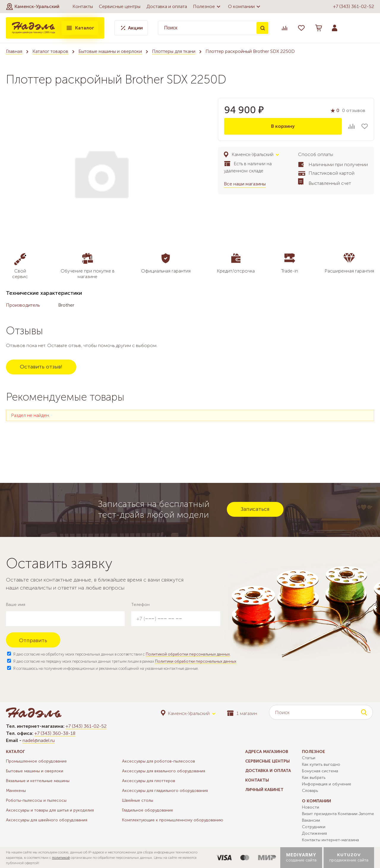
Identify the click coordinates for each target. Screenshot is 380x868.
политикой (61, 858)
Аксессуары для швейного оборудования (47, 820)
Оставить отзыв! (41, 367)
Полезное (208, 7)
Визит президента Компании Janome (338, 814)
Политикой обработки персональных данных (188, 654)
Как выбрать (314, 778)
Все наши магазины (245, 184)
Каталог (80, 28)
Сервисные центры (120, 6)
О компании (245, 7)
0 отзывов (354, 110)
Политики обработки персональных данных (196, 661)
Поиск (262, 28)
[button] (33, 7)
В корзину (283, 126)
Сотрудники (314, 827)
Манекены (16, 791)
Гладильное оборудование (148, 810)
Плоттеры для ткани (174, 51)
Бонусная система (320, 771)
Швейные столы (138, 800)
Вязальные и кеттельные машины (38, 781)
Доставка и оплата (167, 6)
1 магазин (242, 713)
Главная (14, 51)
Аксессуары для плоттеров (149, 781)
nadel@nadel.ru (39, 740)
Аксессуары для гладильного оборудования (165, 791)
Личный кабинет (264, 790)
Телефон (140, 605)
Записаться (255, 509)
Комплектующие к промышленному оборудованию (173, 820)
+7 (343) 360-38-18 (55, 733)
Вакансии (311, 820)
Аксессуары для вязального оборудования (164, 771)
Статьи (309, 758)
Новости (311, 807)
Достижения (314, 833)
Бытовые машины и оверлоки (110, 51)
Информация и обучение (327, 784)
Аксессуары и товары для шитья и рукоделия (50, 810)
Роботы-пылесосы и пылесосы (36, 800)
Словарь (310, 791)
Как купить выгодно (321, 764)
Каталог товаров (50, 51)
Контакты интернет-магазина (330, 840)
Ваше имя (16, 605)
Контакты (83, 6)
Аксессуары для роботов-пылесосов (159, 761)
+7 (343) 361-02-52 (354, 6)
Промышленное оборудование (36, 761)
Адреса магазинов (267, 752)
